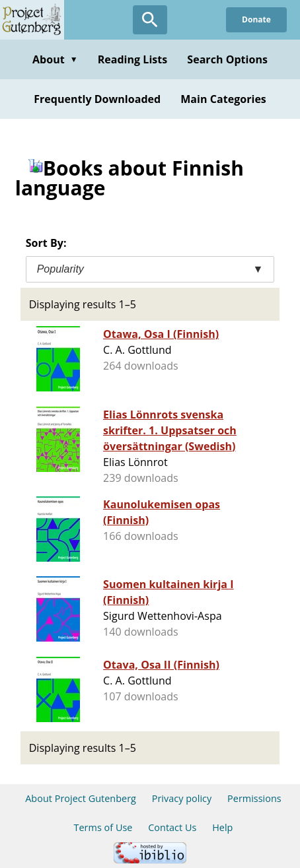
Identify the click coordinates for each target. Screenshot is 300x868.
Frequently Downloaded (97, 99)
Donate (256, 19)
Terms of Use (103, 827)
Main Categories (223, 99)
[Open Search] (150, 20)
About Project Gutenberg (81, 798)
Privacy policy (182, 798)
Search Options (227, 59)
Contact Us (172, 827)
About (55, 59)
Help (222, 827)
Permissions (254, 798)
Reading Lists (133, 59)
